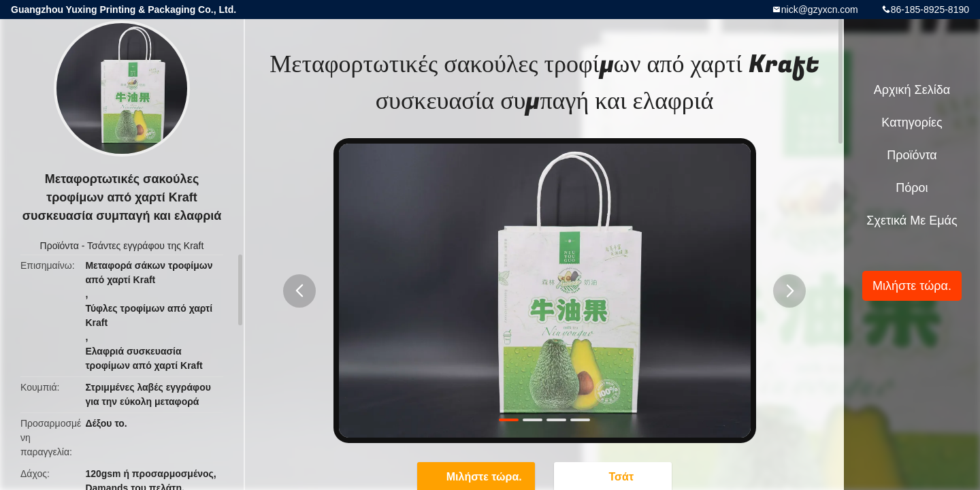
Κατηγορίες (912, 122)
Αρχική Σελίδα (912, 90)
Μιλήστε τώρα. (912, 286)
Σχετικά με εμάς (912, 220)
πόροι (912, 188)
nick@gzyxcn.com (820, 10)
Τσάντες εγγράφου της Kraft (145, 246)
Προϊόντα (60, 246)
